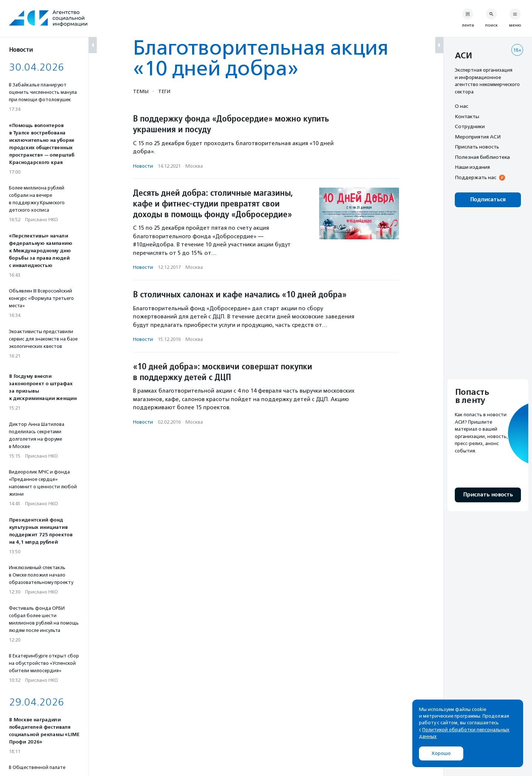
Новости (143, 166)
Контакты (467, 116)
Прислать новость (477, 147)
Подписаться (488, 200)
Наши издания (472, 167)
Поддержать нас (475, 177)
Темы (141, 91)
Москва (194, 166)
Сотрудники (470, 126)
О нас (461, 106)
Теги (164, 91)
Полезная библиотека (482, 157)
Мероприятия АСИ (478, 137)
